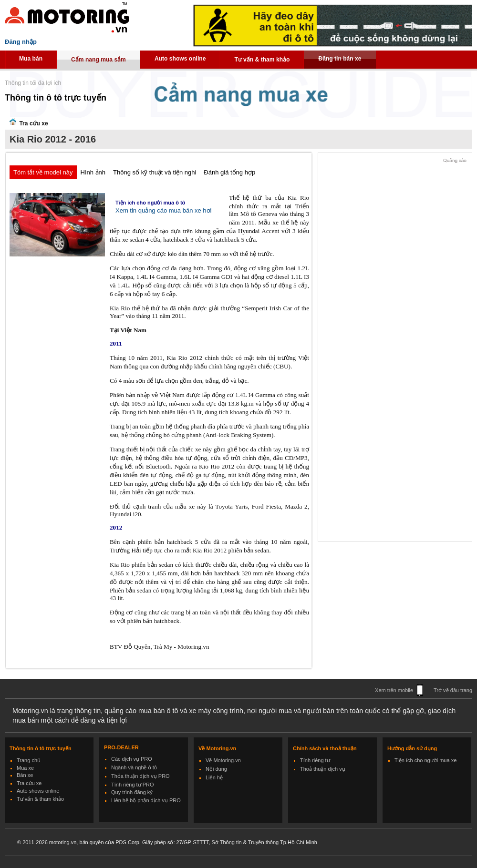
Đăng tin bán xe (340, 59)
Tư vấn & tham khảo (262, 60)
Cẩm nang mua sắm (99, 60)
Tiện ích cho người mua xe (425, 760)
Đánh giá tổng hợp (229, 172)
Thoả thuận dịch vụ (323, 769)
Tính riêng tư (315, 760)
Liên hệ (214, 777)
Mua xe (25, 768)
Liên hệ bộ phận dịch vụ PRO (146, 800)
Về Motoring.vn (223, 760)
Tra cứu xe (29, 783)
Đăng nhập (21, 42)
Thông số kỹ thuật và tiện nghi (155, 172)
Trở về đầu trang (453, 690)
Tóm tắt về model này (43, 172)
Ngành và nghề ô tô (134, 767)
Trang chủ (29, 760)
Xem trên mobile (394, 690)
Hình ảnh (93, 172)
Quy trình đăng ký (132, 792)
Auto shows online (180, 59)
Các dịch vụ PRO (132, 759)
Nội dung (216, 769)
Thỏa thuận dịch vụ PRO (140, 776)
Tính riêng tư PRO (133, 785)
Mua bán (31, 59)
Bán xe (25, 775)
